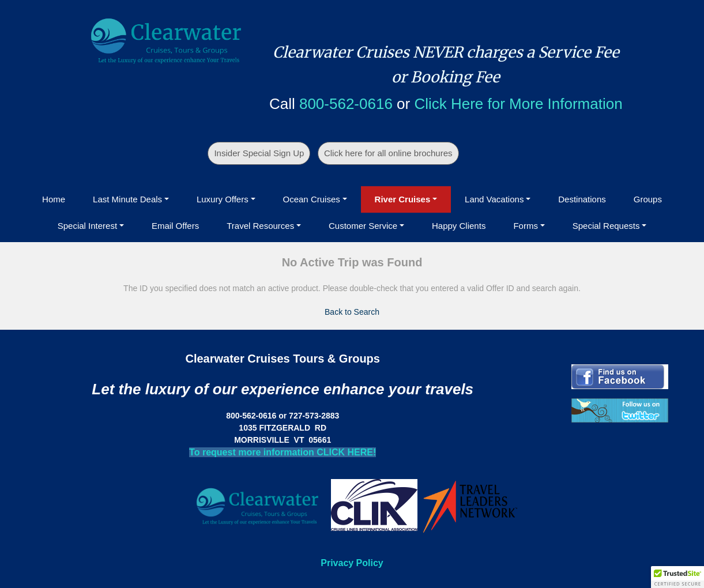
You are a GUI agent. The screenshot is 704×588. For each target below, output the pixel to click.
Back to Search (352, 312)
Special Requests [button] (606, 226)
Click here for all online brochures (388, 153)
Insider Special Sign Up (259, 153)
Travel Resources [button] (260, 226)
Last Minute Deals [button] (127, 199)
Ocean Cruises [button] (312, 199)
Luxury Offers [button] (223, 199)
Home (54, 199)
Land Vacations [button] (494, 199)
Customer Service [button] (363, 226)
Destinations (582, 199)
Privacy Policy (352, 563)
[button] (677, 577)
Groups (648, 199)
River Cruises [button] (403, 199)
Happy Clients (459, 226)
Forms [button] (526, 226)
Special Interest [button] (87, 226)
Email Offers (175, 226)
